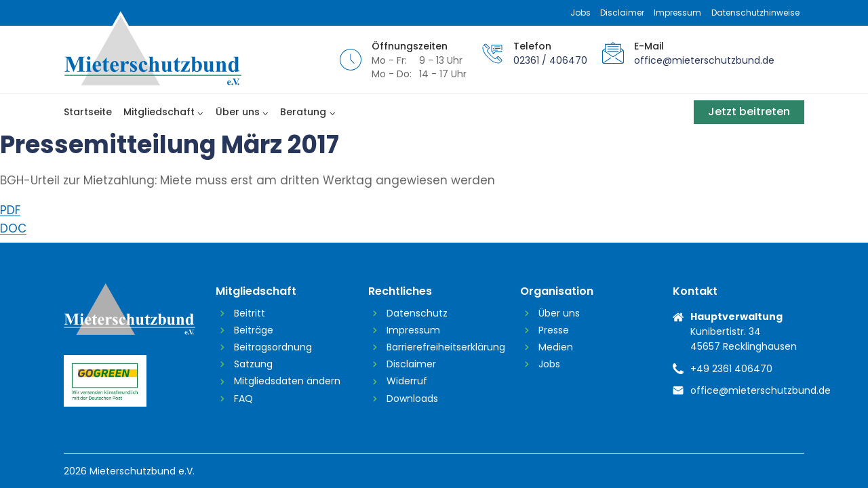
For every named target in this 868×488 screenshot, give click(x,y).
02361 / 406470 (550, 60)
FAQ (243, 399)
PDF (10, 210)
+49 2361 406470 (731, 369)
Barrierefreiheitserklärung (443, 347)
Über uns (559, 313)
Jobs (580, 13)
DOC (13, 228)
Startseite (88, 112)
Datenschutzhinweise (755, 13)
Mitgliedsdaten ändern (287, 381)
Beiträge (254, 330)
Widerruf (407, 381)
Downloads (412, 399)
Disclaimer (622, 13)
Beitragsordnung (273, 347)
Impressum (677, 13)
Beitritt (250, 313)
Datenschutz (417, 313)
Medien (556, 347)
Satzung (253, 364)
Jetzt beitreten (749, 111)
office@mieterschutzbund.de (704, 60)
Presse (554, 330)
